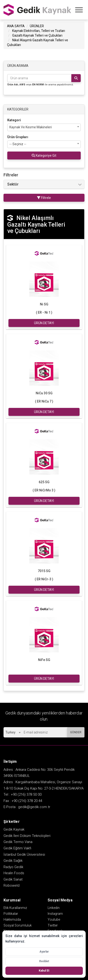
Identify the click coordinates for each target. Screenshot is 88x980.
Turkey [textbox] (10, 732)
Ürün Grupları (18, 136)
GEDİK (38, 9)
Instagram (55, 913)
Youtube (54, 919)
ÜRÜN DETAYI (44, 322)
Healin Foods (14, 872)
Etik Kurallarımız (15, 907)
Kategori (14, 119)
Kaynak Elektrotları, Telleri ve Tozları (39, 30)
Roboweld (11, 885)
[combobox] (44, 127)
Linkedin (54, 907)
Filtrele (44, 197)
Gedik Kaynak (14, 829)
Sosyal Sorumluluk (18, 925)
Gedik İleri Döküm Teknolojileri (27, 835)
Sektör (13, 184)
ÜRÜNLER (37, 25)
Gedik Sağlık (13, 860)
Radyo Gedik (13, 866)
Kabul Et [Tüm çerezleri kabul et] (44, 971)
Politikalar (11, 913)
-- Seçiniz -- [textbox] (18, 143)
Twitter (53, 925)
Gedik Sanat (13, 879)
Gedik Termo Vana (18, 841)
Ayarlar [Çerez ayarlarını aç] (44, 952)
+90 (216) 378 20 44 (27, 800)
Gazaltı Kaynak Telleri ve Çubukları (37, 35)
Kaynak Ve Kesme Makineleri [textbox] (31, 126)
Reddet (44, 961)
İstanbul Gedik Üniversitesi (24, 854)
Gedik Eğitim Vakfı (17, 847)
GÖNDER (76, 732)
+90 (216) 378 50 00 (26, 794)
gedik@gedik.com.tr (34, 806)
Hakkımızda (12, 919)
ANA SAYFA (16, 25)
